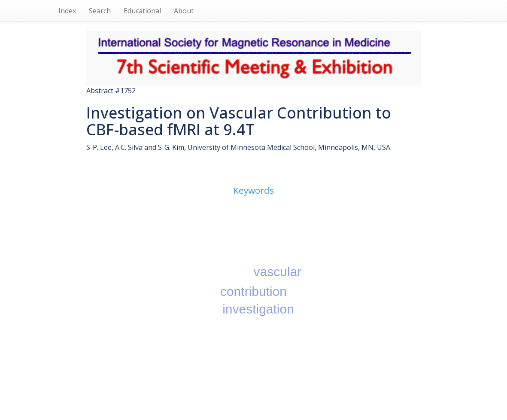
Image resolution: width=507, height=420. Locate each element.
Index (67, 11)
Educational (142, 11)
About (184, 11)
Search (100, 11)
